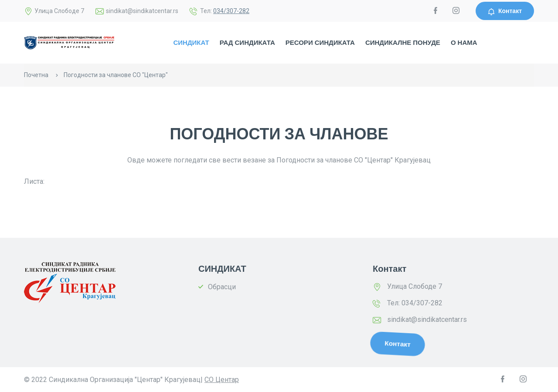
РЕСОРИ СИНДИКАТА (320, 42)
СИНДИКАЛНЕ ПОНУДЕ (403, 42)
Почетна (36, 75)
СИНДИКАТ (191, 42)
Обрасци (222, 287)
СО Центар (222, 380)
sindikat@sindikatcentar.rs (427, 319)
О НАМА (464, 42)
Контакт (505, 11)
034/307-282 (231, 11)
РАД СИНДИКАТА (247, 42)
